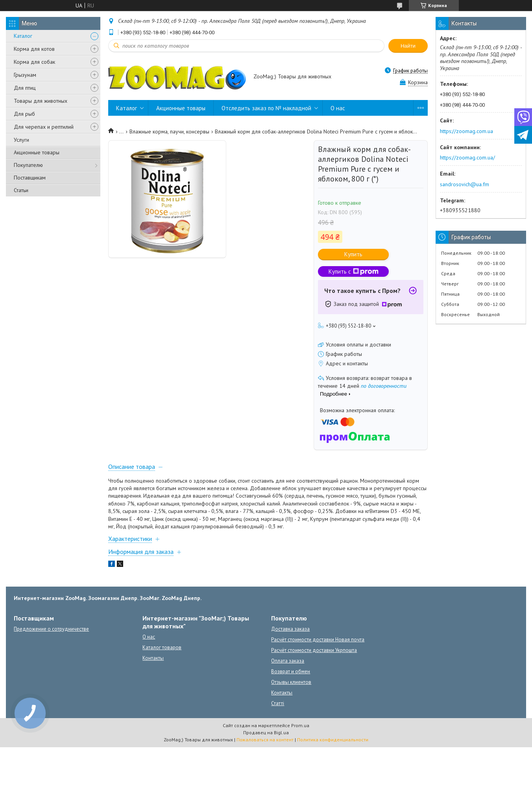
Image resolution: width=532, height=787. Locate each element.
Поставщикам (30, 178)
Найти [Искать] (408, 46)
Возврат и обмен (291, 671)
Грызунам (25, 75)
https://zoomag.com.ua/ (467, 157)
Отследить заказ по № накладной (266, 108)
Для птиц (25, 88)
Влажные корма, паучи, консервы (169, 131)
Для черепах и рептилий (44, 127)
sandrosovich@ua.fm (465, 184)
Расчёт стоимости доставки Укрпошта (314, 650)
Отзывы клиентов (291, 682)
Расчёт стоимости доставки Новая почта (318, 640)
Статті (278, 703)
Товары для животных (41, 101)
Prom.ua (300, 725)
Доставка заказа (290, 629)
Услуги (21, 140)
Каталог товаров (162, 647)
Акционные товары (37, 152)
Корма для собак (34, 62)
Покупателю (28, 165)
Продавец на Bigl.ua (266, 732)
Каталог (23, 36)
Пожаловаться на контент (265, 740)
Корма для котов (34, 49)
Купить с (354, 271)
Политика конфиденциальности (333, 740)
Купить (353, 254)
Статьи (21, 190)
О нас (338, 108)
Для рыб (24, 114)
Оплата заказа (288, 661)
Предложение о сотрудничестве (51, 629)
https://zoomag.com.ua (466, 131)
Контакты (153, 658)
